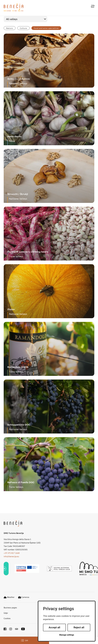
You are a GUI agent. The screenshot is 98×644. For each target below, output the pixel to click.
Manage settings (67, 635)
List (25, 640)
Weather (9, 597)
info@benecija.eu (11, 556)
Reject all (79, 627)
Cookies (7, 618)
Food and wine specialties (46, 28)
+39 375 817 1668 (12, 553)
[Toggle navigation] (93, 6)
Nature (10, 28)
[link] (6, 569)
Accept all (54, 627)
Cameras (24, 597)
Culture (23, 28)
